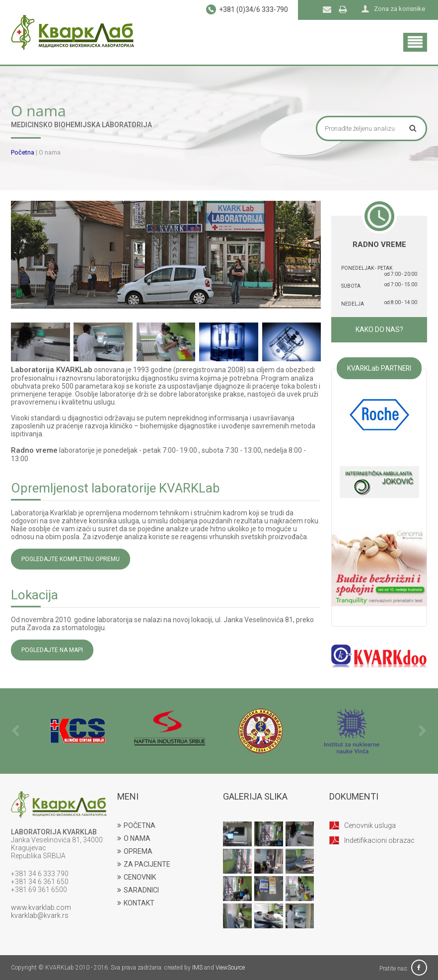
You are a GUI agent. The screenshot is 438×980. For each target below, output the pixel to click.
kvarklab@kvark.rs (40, 915)
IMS (197, 968)
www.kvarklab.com (41, 907)
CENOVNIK (137, 877)
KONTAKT (136, 903)
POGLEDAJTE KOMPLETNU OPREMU (71, 559)
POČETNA (136, 825)
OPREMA (135, 851)
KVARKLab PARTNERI (379, 368)
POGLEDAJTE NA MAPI (52, 650)
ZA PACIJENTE (144, 864)
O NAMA (134, 838)
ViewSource (230, 968)
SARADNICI (138, 890)
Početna (23, 152)
